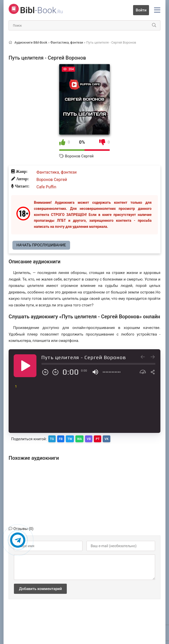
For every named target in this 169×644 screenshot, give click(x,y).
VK (117, 438)
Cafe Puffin (46, 187)
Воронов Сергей (79, 156)
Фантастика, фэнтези (57, 172)
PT (106, 438)
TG (53, 438)
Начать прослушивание (41, 245)
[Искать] (154, 25)
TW (74, 438)
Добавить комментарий (40, 588)
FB (63, 438)
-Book (41, 10)
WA (85, 438)
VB (96, 438)
